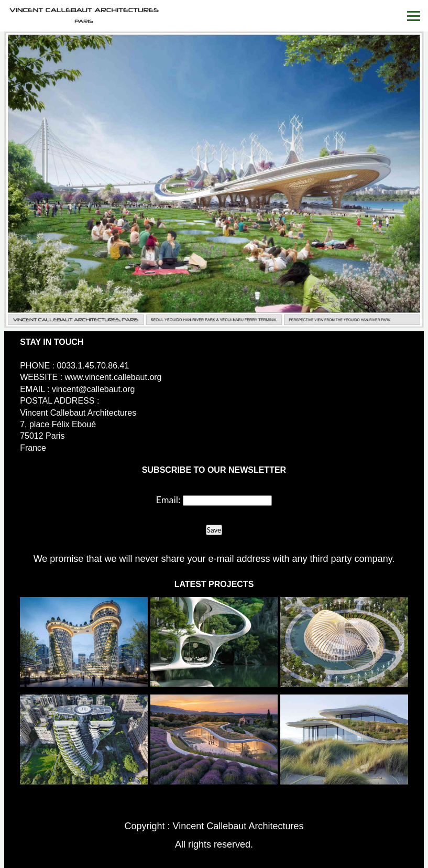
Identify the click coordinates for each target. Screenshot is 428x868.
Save (214, 530)
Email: (168, 500)
